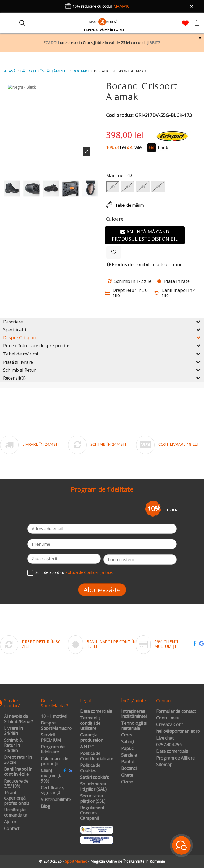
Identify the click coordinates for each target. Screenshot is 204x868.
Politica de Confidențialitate (89, 572)
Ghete (127, 775)
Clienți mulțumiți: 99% (51, 776)
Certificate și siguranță (53, 790)
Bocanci (129, 769)
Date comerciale (96, 711)
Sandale (129, 755)
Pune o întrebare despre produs (102, 346)
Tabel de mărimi (102, 354)
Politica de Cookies (90, 768)
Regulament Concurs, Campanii (92, 813)
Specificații (102, 330)
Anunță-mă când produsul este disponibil (145, 235)
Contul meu (168, 718)
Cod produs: (120, 115)
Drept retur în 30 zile (18, 760)
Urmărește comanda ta (16, 813)
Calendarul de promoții (55, 761)
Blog (46, 806)
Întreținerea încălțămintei (134, 714)
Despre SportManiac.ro (56, 726)
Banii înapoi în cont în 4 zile (18, 772)
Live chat (165, 738)
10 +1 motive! (54, 717)
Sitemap (164, 765)
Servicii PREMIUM (51, 738)
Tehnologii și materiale (134, 726)
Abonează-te (102, 590)
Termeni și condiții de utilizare (91, 723)
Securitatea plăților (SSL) (93, 799)
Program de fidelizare (53, 750)
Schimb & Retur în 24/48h (13, 746)
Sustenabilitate (56, 800)
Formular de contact (176, 711)
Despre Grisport (102, 338)
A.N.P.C (87, 747)
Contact (12, 829)
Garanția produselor (91, 738)
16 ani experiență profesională (17, 798)
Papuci (128, 749)
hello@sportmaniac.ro (178, 731)
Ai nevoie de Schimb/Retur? (18, 719)
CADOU (52, 43)
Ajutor (10, 822)
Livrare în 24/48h (13, 731)
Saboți (127, 742)
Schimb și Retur (102, 370)
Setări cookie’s (95, 778)
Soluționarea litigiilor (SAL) (93, 787)
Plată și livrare (102, 362)
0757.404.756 (169, 745)
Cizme (127, 782)
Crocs (127, 735)
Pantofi (128, 762)
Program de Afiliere (175, 758)
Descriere (102, 322)
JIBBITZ (154, 43)
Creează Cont (170, 725)
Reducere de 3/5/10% (16, 784)
